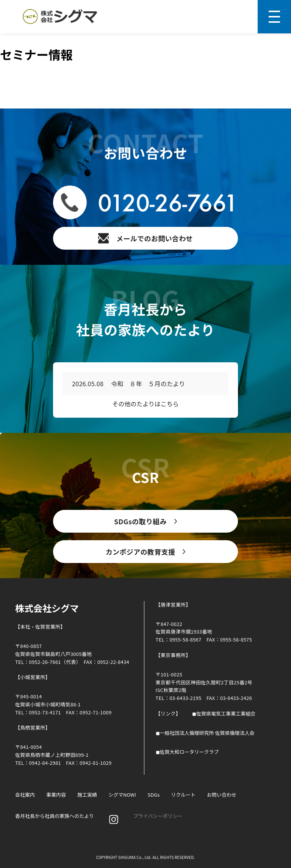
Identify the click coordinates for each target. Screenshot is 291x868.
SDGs (154, 795)
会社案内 (25, 795)
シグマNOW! (122, 795)
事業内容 (56, 795)
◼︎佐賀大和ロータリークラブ (187, 752)
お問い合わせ (222, 795)
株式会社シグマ (47, 608)
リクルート (183, 795)
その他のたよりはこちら (145, 404)
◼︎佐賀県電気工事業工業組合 (224, 713)
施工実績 (87, 795)
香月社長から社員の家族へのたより (55, 816)
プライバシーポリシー (158, 816)
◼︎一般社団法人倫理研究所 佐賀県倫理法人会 (205, 733)
